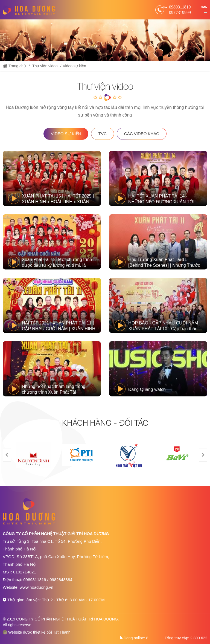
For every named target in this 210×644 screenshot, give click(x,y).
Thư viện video (45, 66)
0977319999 (180, 12)
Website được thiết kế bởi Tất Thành (37, 632)
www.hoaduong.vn (37, 587)
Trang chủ (14, 66)
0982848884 (61, 580)
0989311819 (180, 7)
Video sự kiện (74, 66)
